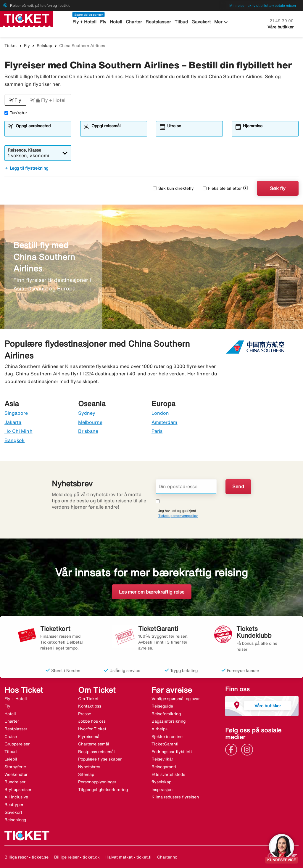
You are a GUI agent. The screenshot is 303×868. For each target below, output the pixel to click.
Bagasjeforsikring (169, 721)
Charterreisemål (94, 744)
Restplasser (158, 22)
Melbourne (90, 422)
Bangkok (14, 440)
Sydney (87, 413)
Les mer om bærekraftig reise (152, 592)
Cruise (11, 737)
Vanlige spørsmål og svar (176, 699)
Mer (222, 22)
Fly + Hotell (84, 22)
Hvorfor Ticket (92, 729)
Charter (134, 22)
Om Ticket (88, 699)
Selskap (44, 46)
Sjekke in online (167, 737)
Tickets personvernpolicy (178, 516)
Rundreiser (15, 782)
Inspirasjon (162, 790)
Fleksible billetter (222, 188)
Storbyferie (15, 767)
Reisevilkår (162, 759)
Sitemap (86, 774)
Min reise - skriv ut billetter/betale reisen (263, 5)
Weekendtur (16, 774)
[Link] (233, 749)
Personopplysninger (97, 782)
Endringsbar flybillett (172, 752)
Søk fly (278, 188)
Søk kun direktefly (173, 188)
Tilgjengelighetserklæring (103, 790)
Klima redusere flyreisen (175, 797)
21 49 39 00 (282, 21)
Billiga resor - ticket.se (26, 857)
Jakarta (13, 422)
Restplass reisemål (96, 752)
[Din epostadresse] (186, 487)
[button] (15, 100)
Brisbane (88, 431)
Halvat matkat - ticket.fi (128, 857)
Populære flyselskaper (100, 759)
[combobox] (41, 131)
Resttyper (14, 805)
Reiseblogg (15, 820)
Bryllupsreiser (18, 790)
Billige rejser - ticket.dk (77, 857)
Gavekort (201, 22)
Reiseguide (162, 706)
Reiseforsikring (166, 714)
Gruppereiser (17, 744)
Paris (157, 431)
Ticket (11, 46)
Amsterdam (164, 422)
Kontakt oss (90, 706)
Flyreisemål (89, 737)
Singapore (16, 413)
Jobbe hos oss (92, 721)
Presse (85, 714)
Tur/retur (16, 113)
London (160, 413)
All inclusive (16, 797)
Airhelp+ (160, 729)
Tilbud (181, 22)
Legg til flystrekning (26, 168)
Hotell (116, 22)
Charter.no (167, 857)
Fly (103, 22)
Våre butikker (281, 27)
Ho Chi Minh (18, 431)
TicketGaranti (165, 744)
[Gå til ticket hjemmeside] (27, 18)
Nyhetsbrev (89, 767)
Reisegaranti (164, 767)
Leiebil (11, 759)
